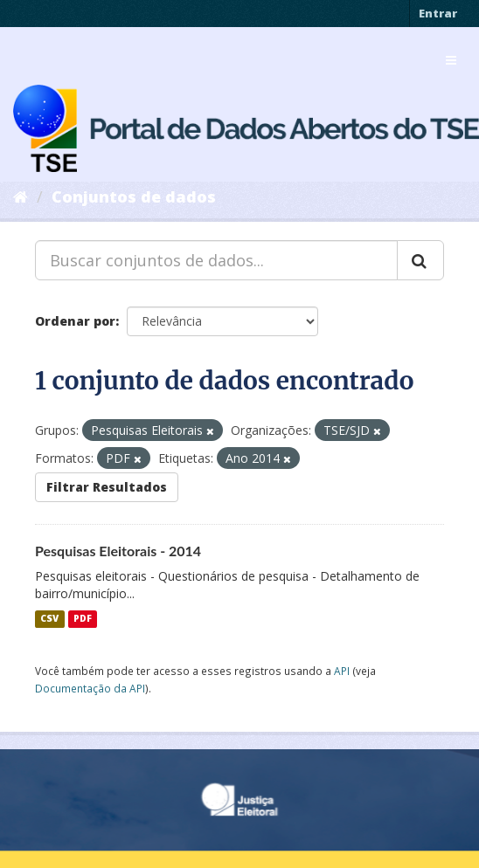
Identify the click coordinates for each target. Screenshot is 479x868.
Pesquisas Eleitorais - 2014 (118, 551)
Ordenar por (75, 321)
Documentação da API (90, 688)
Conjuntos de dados (134, 196)
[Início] (21, 196)
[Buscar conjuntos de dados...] (216, 260)
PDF (83, 619)
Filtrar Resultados (107, 487)
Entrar (438, 13)
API (342, 671)
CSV (49, 619)
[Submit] (420, 260)
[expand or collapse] (451, 60)
